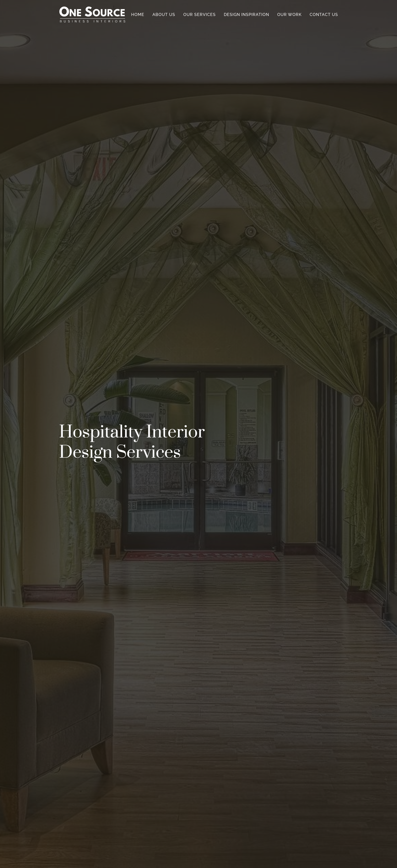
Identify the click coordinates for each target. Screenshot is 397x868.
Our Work (289, 15)
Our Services (200, 15)
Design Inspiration (246, 15)
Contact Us (324, 15)
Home (138, 15)
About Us (164, 15)
